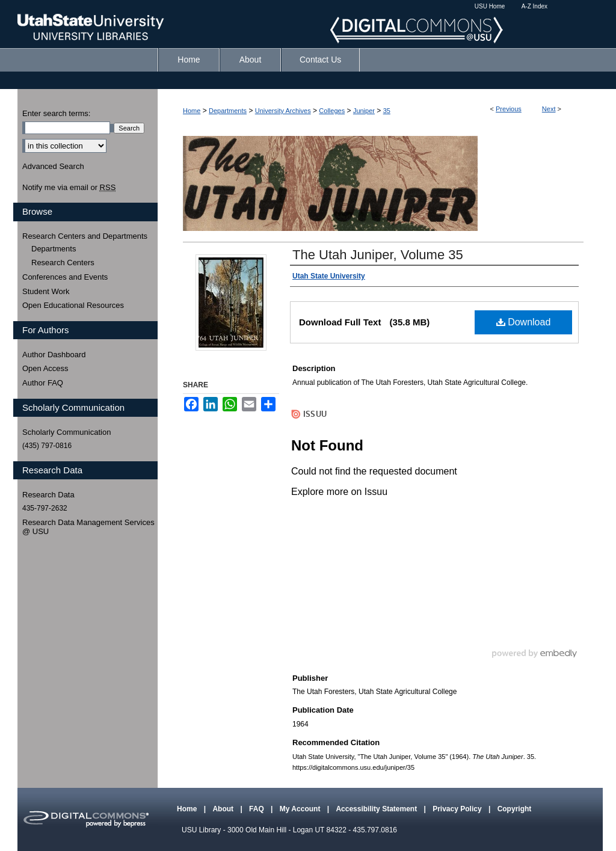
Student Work (46, 291)
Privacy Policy (458, 809)
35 (387, 111)
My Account (301, 809)
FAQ (257, 809)
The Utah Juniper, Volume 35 (378, 255)
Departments (228, 111)
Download (524, 322)
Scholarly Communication (66, 432)
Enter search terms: (56, 113)
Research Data (48, 495)
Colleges (332, 111)
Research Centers (63, 263)
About (224, 809)
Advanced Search (53, 166)
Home (192, 111)
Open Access (45, 368)
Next (549, 109)
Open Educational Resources (73, 305)
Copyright (515, 809)
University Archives (283, 111)
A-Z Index (534, 6)
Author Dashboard (54, 355)
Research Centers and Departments (85, 236)
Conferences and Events (65, 277)
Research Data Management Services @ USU (88, 527)
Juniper (364, 111)
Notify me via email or (69, 188)
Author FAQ (43, 383)
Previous (509, 109)
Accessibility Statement (377, 809)
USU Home (490, 6)
